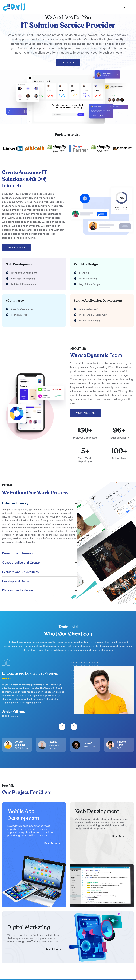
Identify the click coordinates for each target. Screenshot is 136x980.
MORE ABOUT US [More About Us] (86, 413)
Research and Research (19, 553)
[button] (125, 7)
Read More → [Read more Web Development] (121, 836)
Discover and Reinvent (18, 590)
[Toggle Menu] (130, 7)
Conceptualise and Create (21, 563)
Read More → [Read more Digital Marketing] (54, 949)
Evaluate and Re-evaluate (20, 572)
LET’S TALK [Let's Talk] (68, 63)
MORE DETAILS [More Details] (17, 248)
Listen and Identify (15, 503)
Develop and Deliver (16, 581)
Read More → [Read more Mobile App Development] (53, 843)
